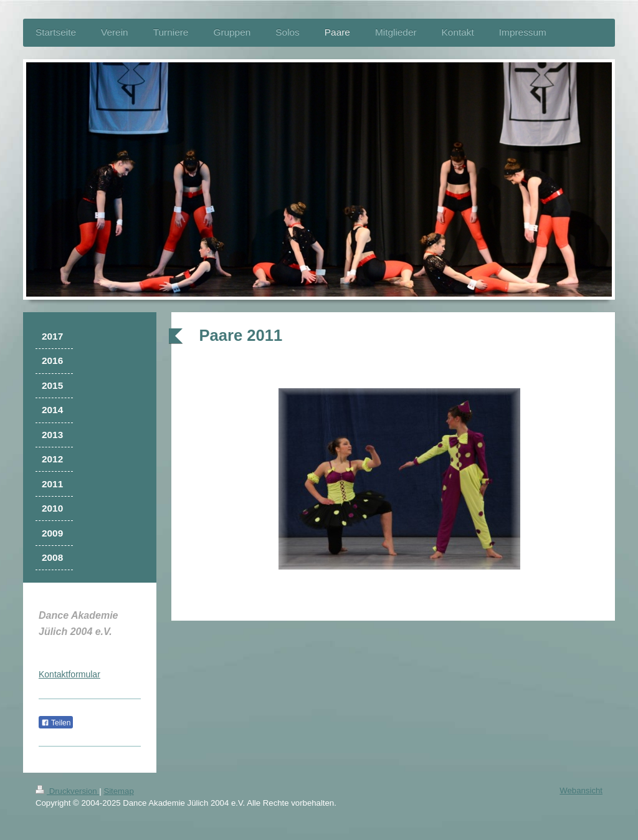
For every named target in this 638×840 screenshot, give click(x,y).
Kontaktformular (69, 674)
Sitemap (118, 791)
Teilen (56, 723)
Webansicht (581, 790)
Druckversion (67, 791)
